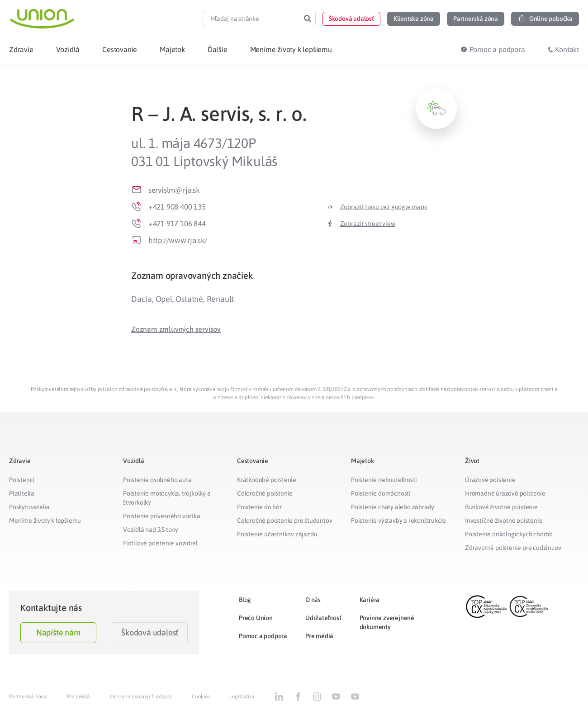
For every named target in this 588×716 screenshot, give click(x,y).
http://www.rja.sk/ (178, 240)
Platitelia (22, 493)
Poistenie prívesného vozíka (162, 516)
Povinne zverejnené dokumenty (387, 622)
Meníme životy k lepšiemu (45, 520)
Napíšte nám (58, 632)
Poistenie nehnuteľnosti (384, 480)
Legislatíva (242, 697)
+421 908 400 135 (177, 207)
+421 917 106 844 (177, 224)
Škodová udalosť (150, 632)
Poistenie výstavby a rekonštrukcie (398, 520)
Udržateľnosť (323, 618)
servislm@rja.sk (174, 190)
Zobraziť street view (368, 224)
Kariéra (370, 600)
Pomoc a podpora (263, 636)
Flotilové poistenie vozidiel (160, 543)
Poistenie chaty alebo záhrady (393, 507)
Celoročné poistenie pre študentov (285, 520)
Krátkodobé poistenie (267, 480)
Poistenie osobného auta (157, 480)
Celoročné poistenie (265, 493)
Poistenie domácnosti (381, 493)
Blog (245, 600)
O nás (313, 600)
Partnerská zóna (28, 697)
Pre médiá (319, 636)
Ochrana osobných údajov (141, 697)
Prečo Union (256, 618)
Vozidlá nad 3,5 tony (151, 530)
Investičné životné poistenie (504, 520)
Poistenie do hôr (259, 507)
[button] (351, 19)
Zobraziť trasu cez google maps (384, 207)
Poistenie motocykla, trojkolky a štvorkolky (167, 498)
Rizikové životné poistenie (501, 507)
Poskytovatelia (29, 507)
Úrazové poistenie (490, 480)
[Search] (308, 19)
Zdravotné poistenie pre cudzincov (513, 548)
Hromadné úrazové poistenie (505, 493)
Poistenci (22, 480)
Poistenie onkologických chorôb (509, 534)
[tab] (294, 275)
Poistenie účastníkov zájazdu (277, 534)
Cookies (201, 697)
